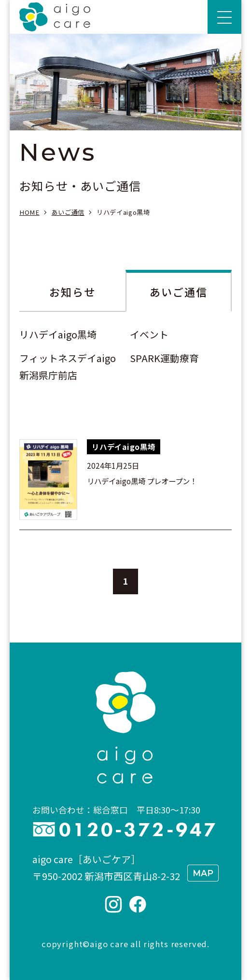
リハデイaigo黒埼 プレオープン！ (142, 481)
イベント (149, 334)
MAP (203, 873)
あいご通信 (179, 292)
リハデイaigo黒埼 (58, 334)
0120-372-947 (138, 830)
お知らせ (73, 292)
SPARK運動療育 (164, 358)
